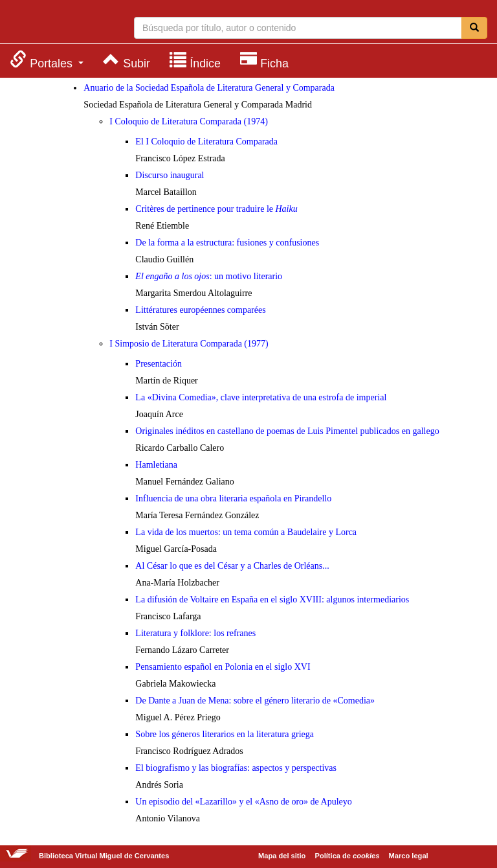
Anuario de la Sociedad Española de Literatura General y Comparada (209, 88)
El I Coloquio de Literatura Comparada (206, 142)
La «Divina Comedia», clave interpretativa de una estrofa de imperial (261, 397)
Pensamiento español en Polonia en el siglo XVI (223, 667)
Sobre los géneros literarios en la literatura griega (225, 734)
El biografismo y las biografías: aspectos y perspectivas (236, 768)
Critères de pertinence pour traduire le (216, 209)
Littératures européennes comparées (200, 310)
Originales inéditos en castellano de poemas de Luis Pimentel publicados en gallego (287, 431)
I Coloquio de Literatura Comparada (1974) (189, 121)
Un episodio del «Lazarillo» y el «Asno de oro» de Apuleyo (243, 802)
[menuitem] (47, 60)
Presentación (159, 364)
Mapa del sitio (282, 856)
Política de (348, 856)
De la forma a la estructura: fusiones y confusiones (227, 243)
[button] (47, 60)
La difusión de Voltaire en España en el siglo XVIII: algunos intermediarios (272, 600)
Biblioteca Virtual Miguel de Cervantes (61, 23)
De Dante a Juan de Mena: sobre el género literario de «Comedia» (255, 701)
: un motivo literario (209, 276)
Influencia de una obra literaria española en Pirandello (233, 498)
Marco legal (409, 856)
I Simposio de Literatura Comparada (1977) (189, 344)
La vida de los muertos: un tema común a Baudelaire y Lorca (246, 532)
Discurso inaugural (170, 175)
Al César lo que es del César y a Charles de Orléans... (232, 566)
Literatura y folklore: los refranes (195, 633)
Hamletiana (156, 465)
